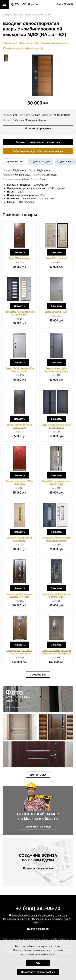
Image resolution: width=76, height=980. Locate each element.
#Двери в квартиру (34, 48)
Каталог (18, 15)
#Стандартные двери (13, 48)
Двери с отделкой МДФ (37, 15)
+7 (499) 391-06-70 (64, 4)
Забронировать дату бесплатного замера (38, 151)
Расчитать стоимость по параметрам (38, 142)
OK (38, 963)
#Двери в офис (10, 43)
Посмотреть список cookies (38, 972)
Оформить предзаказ (38, 128)
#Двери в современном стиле (55, 43)
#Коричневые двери (29, 43)
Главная (7, 15)
